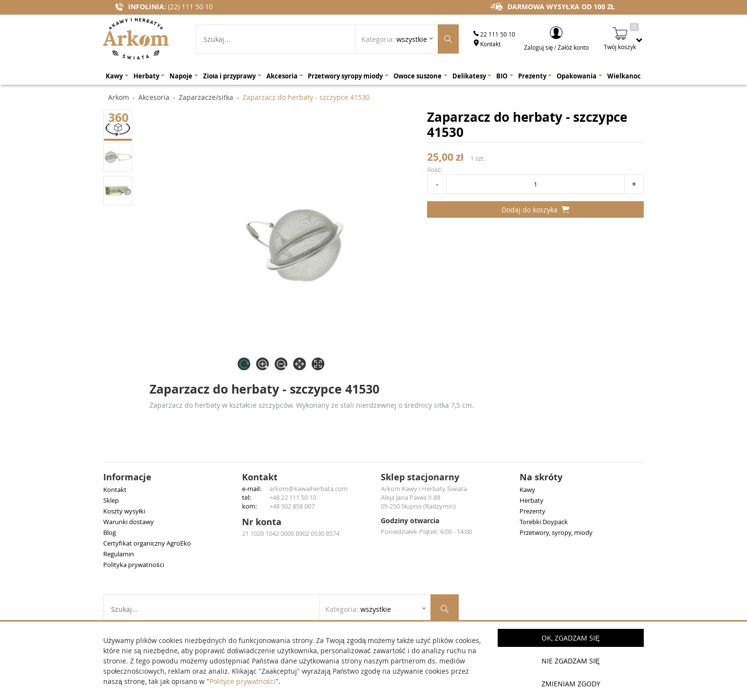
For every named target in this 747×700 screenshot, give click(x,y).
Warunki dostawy (129, 522)
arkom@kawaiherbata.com (308, 489)
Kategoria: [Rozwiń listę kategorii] (394, 39)
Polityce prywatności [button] (243, 681)
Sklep (111, 500)
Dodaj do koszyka (535, 210)
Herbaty (532, 500)
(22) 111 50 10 (190, 7)
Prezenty (532, 511)
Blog (110, 532)
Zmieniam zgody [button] (571, 684)
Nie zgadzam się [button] (570, 661)
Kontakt (487, 44)
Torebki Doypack (544, 522)
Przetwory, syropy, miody (556, 532)
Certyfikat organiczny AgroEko (147, 543)
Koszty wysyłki (124, 511)
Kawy (527, 490)
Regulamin (119, 554)
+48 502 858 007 (292, 506)
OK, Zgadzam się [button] (570, 638)
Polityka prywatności (134, 565)
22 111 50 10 (494, 34)
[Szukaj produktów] (448, 39)
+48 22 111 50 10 (293, 497)
